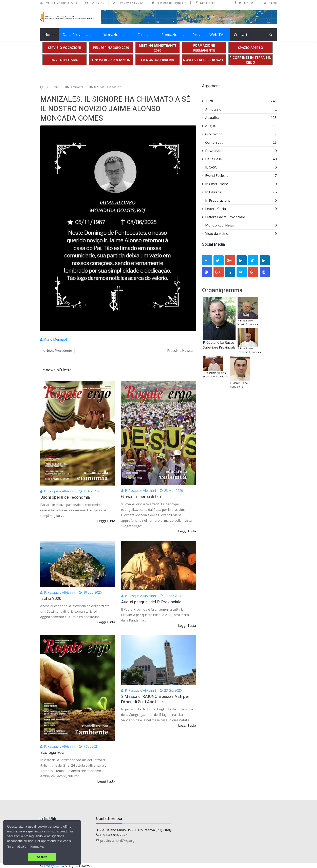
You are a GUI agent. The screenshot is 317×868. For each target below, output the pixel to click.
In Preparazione (239, 200)
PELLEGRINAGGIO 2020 (111, 48)
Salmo (273, 3)
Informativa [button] (36, 846)
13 (275, 126)
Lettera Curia (239, 209)
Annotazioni (239, 109)
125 (274, 117)
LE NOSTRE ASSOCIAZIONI (111, 60)
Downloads (239, 151)
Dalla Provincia (76, 35)
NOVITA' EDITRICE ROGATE (204, 60)
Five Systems (53, 866)
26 (275, 192)
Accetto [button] (42, 857)
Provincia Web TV (208, 35)
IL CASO (239, 167)
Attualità (77, 87)
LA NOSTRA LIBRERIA (158, 60)
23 (275, 142)
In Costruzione (239, 184)
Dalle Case (239, 159)
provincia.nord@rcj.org (117, 841)
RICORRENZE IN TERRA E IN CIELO (250, 60)
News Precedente (57, 351)
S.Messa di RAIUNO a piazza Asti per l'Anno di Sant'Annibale (155, 699)
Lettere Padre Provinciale (239, 217)
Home (49, 35)
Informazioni (110, 35)
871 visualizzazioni (106, 87)
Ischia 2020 (51, 599)
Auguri (239, 126)
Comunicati (239, 142)
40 (275, 159)
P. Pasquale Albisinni (58, 491)
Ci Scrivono (239, 134)
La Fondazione (169, 35)
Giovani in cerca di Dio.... (143, 497)
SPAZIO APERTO (251, 48)
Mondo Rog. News (239, 225)
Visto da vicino (239, 234)
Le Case (139, 35)
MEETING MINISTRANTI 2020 (157, 48)
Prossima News (180, 351)
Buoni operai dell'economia (65, 497)
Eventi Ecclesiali (239, 176)
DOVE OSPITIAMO (64, 60)
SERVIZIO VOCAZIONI (65, 48)
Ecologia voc (52, 753)
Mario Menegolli (54, 339)
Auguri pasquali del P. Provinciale (151, 602)
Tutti (239, 101)
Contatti (241, 35)
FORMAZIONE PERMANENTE (204, 48)
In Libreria (239, 192)
